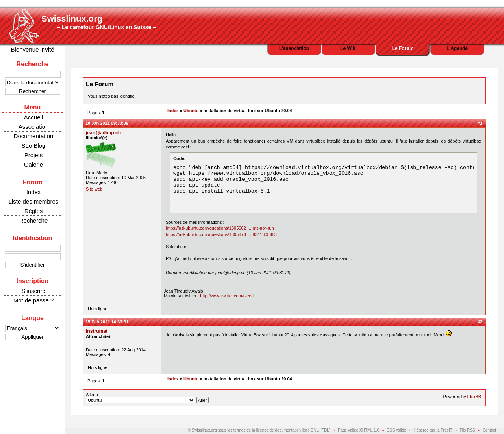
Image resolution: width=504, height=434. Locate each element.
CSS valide (396, 430)
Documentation (34, 136)
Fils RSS (468, 430)
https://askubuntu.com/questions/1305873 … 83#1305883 (221, 234)
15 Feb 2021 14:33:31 (107, 322)
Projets (34, 155)
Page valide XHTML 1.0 (359, 430)
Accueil (33, 117)
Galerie (33, 164)
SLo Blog (34, 146)
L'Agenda (457, 48)
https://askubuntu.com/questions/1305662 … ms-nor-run (220, 228)
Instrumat (97, 331)
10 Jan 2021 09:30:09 (107, 123)
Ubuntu (191, 111)
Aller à (147, 398)
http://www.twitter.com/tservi (227, 296)
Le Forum (403, 48)
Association (34, 127)
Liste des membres (34, 201)
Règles (34, 211)
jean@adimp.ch (103, 133)
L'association (294, 48)
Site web (94, 189)
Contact (489, 430)
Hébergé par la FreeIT (433, 430)
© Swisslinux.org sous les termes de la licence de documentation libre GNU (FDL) (259, 430)
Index (34, 192)
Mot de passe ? (34, 300)
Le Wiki (348, 48)
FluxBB (474, 397)
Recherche (34, 220)
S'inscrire (33, 291)
